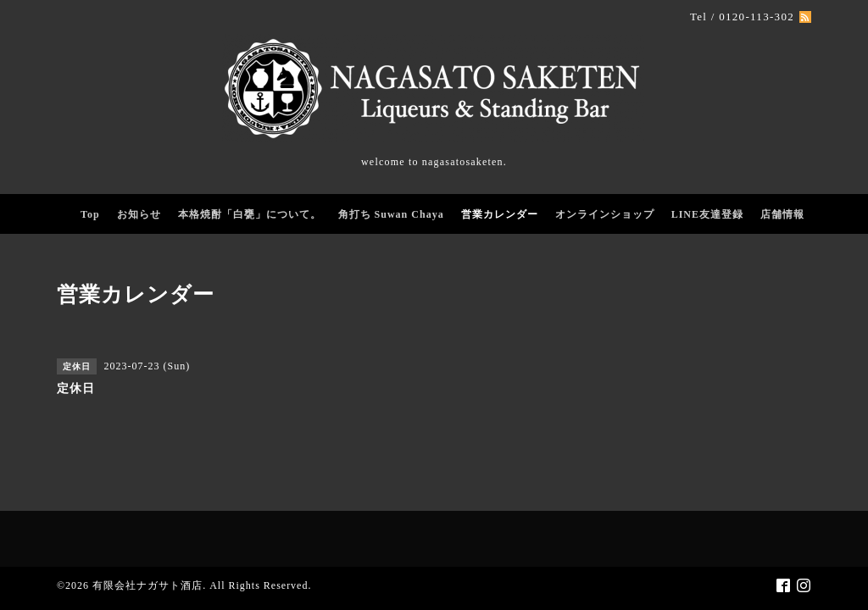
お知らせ (139, 214)
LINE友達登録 (707, 214)
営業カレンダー (500, 214)
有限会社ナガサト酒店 (147, 585)
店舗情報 (782, 214)
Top (90, 214)
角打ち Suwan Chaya (391, 214)
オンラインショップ (605, 214)
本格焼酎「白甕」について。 (250, 214)
